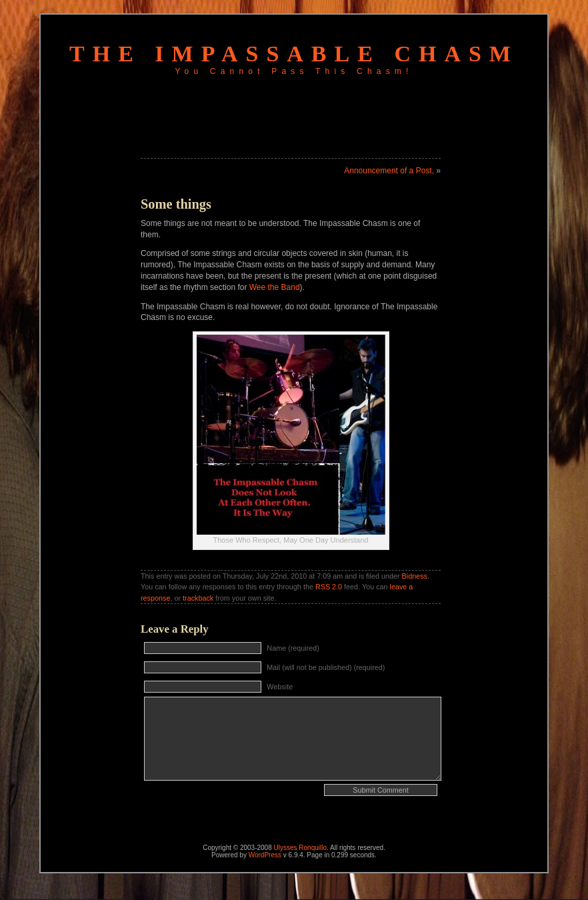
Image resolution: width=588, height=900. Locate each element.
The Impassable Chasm (294, 54)
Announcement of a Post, (389, 171)
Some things (176, 204)
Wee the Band (275, 287)
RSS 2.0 (329, 587)
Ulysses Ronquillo (300, 848)
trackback (198, 598)
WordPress (265, 855)
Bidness (415, 576)
